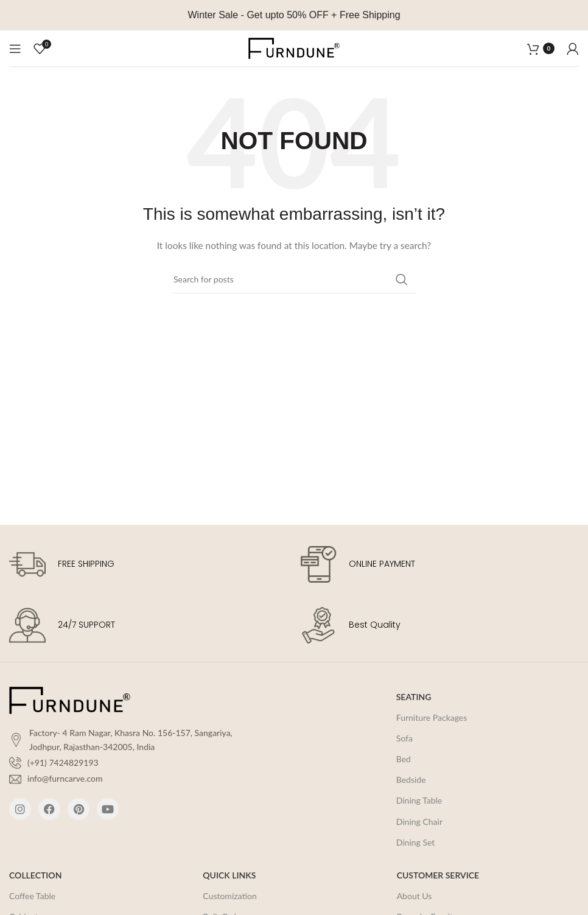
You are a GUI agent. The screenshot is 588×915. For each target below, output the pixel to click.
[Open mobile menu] (15, 49)
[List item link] (127, 763)
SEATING (414, 697)
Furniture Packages (432, 717)
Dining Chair (419, 822)
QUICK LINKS (229, 875)
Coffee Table (32, 896)
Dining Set (416, 842)
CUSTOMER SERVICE (438, 875)
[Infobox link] (149, 564)
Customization (229, 896)
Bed (404, 759)
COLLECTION (35, 875)
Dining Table (419, 800)
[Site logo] (294, 47)
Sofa (404, 738)
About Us (415, 896)
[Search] (294, 279)
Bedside (411, 780)
